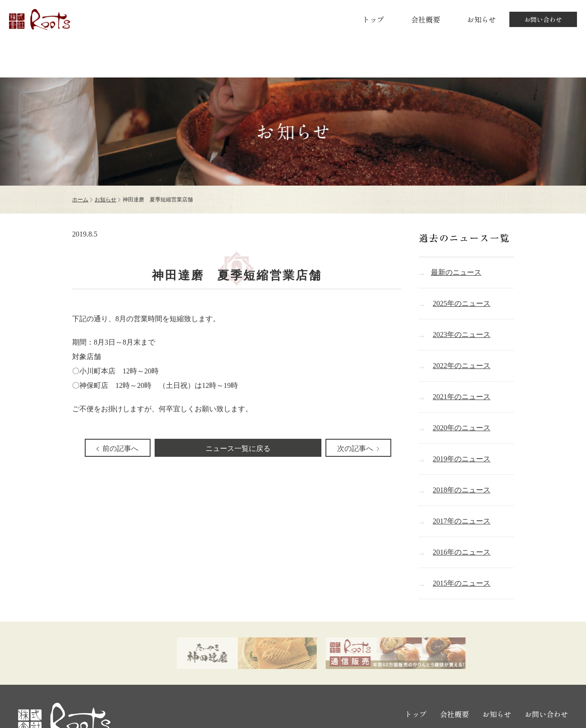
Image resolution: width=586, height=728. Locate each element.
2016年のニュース (462, 552)
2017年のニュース (462, 521)
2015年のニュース (462, 583)
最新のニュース (456, 272)
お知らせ (481, 19)
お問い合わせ (543, 19)
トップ (373, 19)
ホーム (80, 200)
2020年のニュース (462, 428)
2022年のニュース (462, 366)
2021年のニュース (462, 397)
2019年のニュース (462, 459)
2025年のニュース (462, 303)
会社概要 (426, 19)
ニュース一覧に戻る (238, 448)
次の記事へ (355, 448)
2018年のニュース (462, 490)
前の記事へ (120, 448)
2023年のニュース (462, 334)
